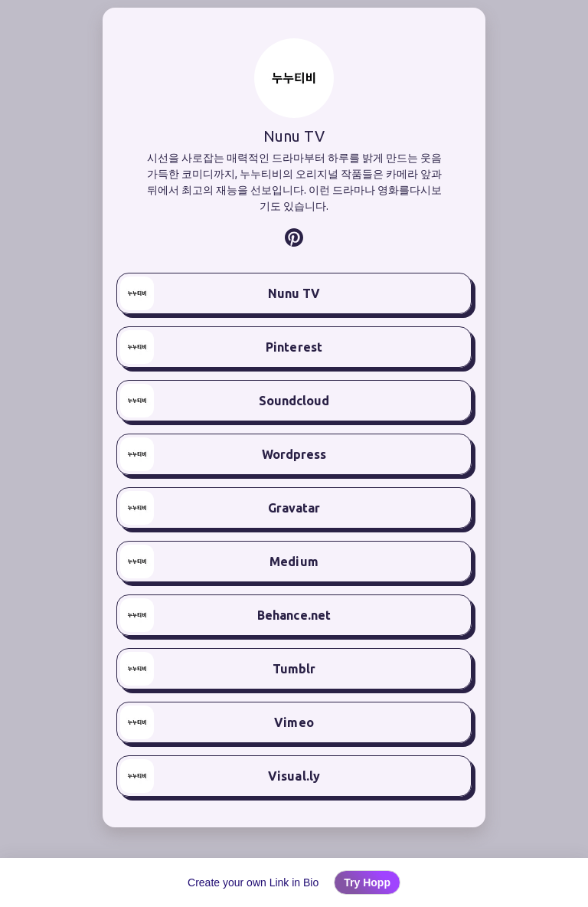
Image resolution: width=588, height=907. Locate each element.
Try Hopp (367, 882)
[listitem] (294, 237)
